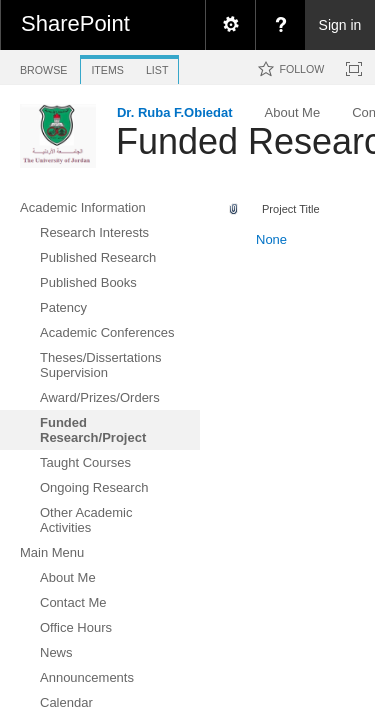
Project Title (291, 209)
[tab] (43, 66)
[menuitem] (230, 25)
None (271, 239)
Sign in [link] (340, 25)
